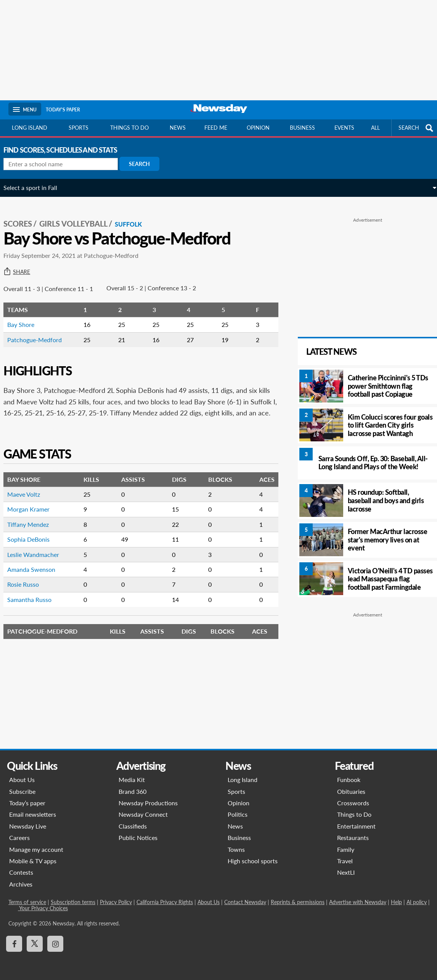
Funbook (349, 780)
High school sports (253, 861)
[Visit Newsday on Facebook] (14, 944)
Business (302, 128)
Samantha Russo (34, 605)
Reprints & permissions (298, 902)
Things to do (129, 128)
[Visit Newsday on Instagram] (55, 944)
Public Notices (138, 838)
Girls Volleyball (78, 218)
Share (22, 266)
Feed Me (216, 128)
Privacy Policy (116, 902)
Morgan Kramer (33, 515)
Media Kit (132, 780)
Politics (238, 814)
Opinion (258, 128)
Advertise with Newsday (358, 902)
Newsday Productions (148, 803)
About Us (22, 780)
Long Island (30, 128)
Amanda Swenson (36, 575)
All (375, 128)
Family (346, 849)
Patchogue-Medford (39, 334)
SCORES (23, 218)
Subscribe (22, 791)
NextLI (346, 872)
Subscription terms (73, 902)
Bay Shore (26, 319)
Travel (345, 861)
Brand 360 (133, 791)
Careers (19, 838)
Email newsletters (33, 814)
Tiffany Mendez (33, 530)
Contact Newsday (245, 902)
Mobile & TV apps (33, 861)
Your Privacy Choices (43, 908)
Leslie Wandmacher (38, 560)
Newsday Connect (143, 814)
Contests (21, 872)
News (178, 128)
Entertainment (356, 826)
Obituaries (351, 791)
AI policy (417, 902)
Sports (79, 128)
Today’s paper (27, 803)
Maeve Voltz (29, 500)
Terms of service (27, 902)
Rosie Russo (28, 590)
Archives (21, 884)
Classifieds (133, 826)
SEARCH (417, 128)
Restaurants (353, 838)
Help (396, 902)
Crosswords (353, 803)
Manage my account (36, 849)
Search (144, 164)
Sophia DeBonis (33, 545)
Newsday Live (28, 826)
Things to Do (354, 814)
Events (344, 128)
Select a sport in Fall (35, 187)
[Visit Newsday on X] (35, 944)
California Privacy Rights (165, 902)
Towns (236, 849)
